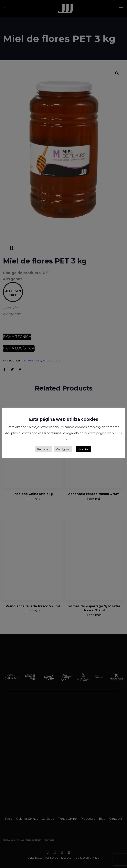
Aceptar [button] (84, 449)
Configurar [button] (63, 449)
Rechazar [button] (43, 449)
